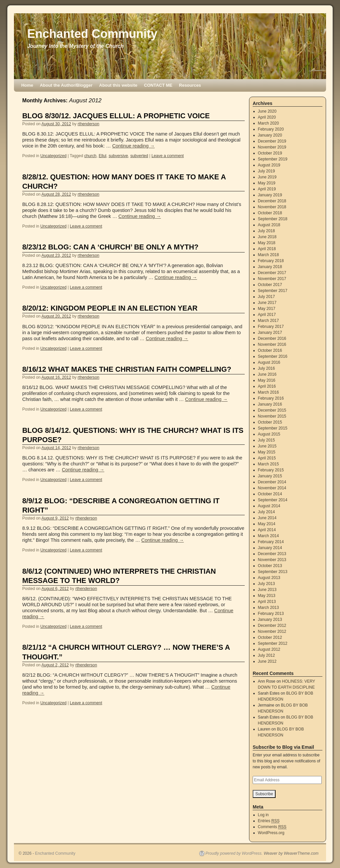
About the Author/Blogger (66, 85)
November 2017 (272, 279)
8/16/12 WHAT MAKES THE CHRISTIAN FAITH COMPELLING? (127, 369)
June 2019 (267, 177)
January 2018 (270, 267)
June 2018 (267, 237)
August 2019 (269, 165)
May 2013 (267, 596)
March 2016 (268, 392)
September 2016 (273, 356)
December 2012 (272, 626)
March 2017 (268, 321)
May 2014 (267, 524)
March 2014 (268, 536)
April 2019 (267, 189)
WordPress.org (271, 833)
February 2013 (271, 614)
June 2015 (267, 446)
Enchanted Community (92, 34)
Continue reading (133, 146)
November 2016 (272, 344)
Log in (263, 815)
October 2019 (270, 153)
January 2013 (270, 620)
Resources (190, 85)
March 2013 (268, 608)
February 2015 (271, 470)
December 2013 (272, 554)
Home (27, 85)
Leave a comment (168, 156)
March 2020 (268, 123)
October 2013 (270, 566)
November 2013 (272, 560)
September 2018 (273, 219)
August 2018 (269, 225)
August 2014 (269, 506)
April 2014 (267, 530)
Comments (272, 827)
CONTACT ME (158, 85)
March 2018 (268, 255)
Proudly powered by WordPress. (234, 853)
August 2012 (269, 649)
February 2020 (271, 129)
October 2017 (270, 285)
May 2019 (267, 183)
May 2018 (267, 243)
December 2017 (272, 273)
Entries (269, 821)
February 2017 (271, 327)
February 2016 (271, 398)
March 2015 (268, 464)
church (90, 156)
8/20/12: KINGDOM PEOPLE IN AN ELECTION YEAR (110, 308)
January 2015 (270, 476)
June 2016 (267, 374)
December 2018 (272, 201)
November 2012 (272, 631)
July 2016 (266, 368)
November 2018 (272, 207)
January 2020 (270, 135)
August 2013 (269, 578)
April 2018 (267, 249)
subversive (118, 156)
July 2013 (266, 584)
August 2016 (269, 362)
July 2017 (266, 297)
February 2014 (271, 542)
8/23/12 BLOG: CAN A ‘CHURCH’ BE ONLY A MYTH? (110, 247)
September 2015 (273, 428)
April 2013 (267, 602)
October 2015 (270, 422)
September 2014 (273, 500)
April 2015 (267, 458)
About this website (118, 85)
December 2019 (272, 141)
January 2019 (270, 195)
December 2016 (272, 338)
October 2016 (270, 350)
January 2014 (270, 548)
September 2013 (273, 572)
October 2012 (270, 637)
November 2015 (272, 416)
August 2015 (269, 434)
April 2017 (267, 315)
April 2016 (267, 386)
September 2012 (273, 643)
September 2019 (273, 159)
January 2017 (270, 333)
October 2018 (270, 213)
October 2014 (270, 494)
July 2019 (266, 171)
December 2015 (272, 410)
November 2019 (272, 147)
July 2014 (266, 512)
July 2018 (266, 231)
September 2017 (273, 291)
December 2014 (272, 482)
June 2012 (267, 661)
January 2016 (270, 404)
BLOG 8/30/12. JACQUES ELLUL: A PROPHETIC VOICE (116, 116)
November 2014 (272, 488)
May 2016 (267, 380)
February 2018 (271, 261)
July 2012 (266, 655)
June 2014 (267, 518)
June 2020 (267, 111)
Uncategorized (53, 156)
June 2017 (267, 303)
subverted (139, 156)
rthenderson (88, 124)
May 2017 (267, 309)
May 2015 (267, 452)
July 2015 (266, 440)
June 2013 (267, 590)
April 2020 (267, 117)
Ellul (102, 156)
